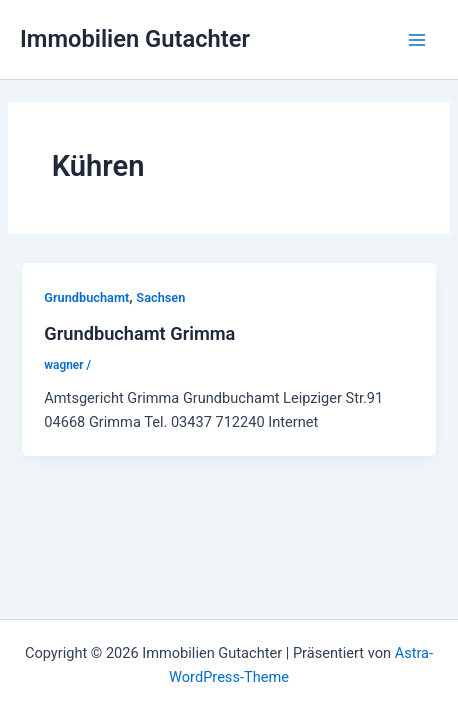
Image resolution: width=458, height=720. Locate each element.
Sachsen (160, 297)
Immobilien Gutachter (135, 39)
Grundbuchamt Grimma (139, 333)
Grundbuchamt (86, 297)
